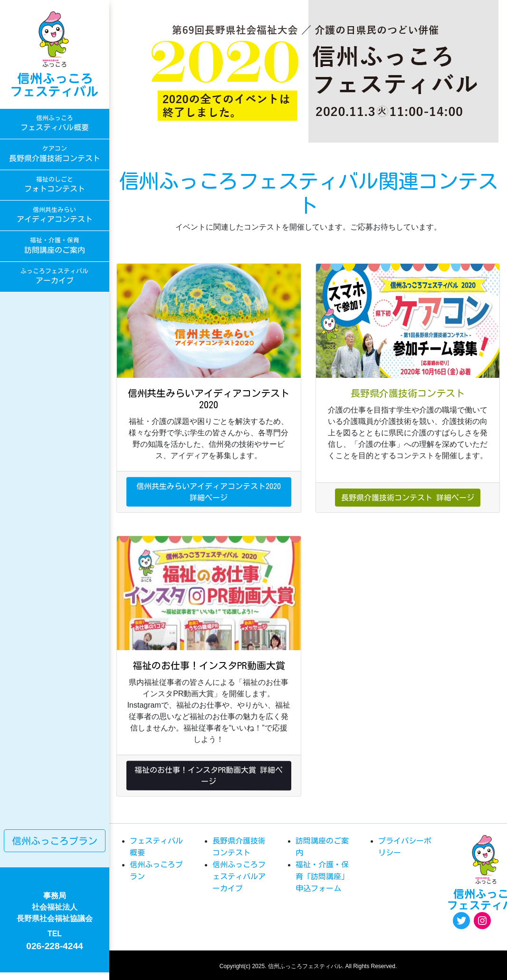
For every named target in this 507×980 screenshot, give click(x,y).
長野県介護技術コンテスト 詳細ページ (408, 497)
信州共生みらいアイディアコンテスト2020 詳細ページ (209, 491)
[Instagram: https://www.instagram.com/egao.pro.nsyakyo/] (482, 921)
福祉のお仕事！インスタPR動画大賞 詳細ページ (209, 775)
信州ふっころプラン (55, 841)
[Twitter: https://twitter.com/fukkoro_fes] (461, 921)
